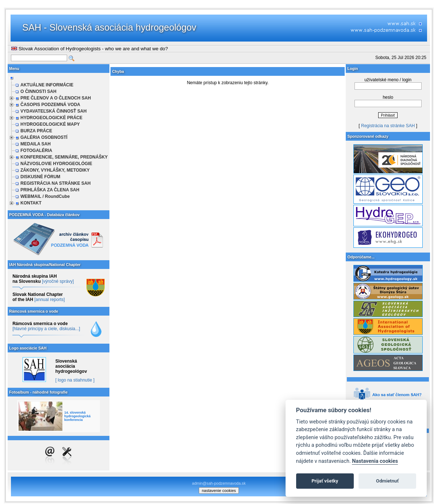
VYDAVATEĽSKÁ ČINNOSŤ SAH (53, 111)
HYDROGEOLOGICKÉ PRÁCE (51, 118)
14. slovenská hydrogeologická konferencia (77, 416)
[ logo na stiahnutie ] (75, 380)
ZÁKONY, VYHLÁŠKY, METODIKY (55, 170)
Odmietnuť (387, 481)
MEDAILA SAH (36, 144)
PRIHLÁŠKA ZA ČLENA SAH (50, 190)
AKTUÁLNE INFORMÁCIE (47, 85)
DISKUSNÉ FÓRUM (40, 177)
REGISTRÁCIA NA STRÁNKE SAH (55, 183)
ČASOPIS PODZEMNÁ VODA (50, 105)
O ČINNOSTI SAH (38, 91)
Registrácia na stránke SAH (388, 126)
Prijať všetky (325, 481)
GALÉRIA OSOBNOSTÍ (44, 137)
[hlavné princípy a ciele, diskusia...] (46, 329)
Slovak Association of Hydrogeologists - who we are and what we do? (90, 49)
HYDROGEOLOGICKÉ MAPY (50, 124)
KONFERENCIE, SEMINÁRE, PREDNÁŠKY (64, 157)
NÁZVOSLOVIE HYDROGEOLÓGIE (56, 164)
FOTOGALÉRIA (36, 151)
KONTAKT (31, 203)
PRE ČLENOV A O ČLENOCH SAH (56, 98)
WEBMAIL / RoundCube (45, 196)
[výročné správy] (58, 281)
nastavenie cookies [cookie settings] (219, 491)
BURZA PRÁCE (36, 131)
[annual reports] (49, 300)
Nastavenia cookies (375, 461)
